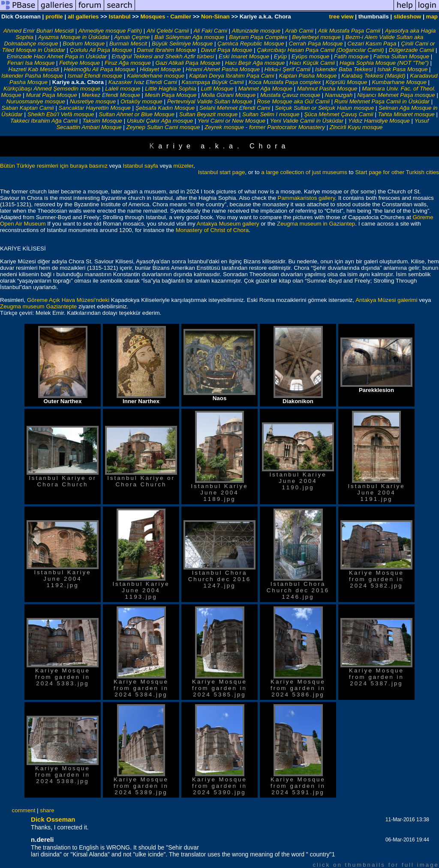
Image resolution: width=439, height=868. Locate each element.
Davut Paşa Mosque (226, 50)
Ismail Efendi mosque (95, 76)
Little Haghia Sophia (170, 89)
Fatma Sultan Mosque (401, 56)
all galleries (83, 17)
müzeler (183, 166)
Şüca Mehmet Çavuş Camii (338, 114)
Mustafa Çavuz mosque (290, 95)
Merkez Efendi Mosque (111, 95)
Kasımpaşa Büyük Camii (213, 82)
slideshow (407, 17)
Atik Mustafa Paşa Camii (349, 31)
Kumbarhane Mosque (399, 82)
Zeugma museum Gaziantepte (38, 306)
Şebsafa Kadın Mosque (165, 108)
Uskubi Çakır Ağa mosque (160, 121)
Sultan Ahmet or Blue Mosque (137, 114)
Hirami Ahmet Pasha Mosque (223, 69)
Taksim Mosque (102, 121)
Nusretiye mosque (93, 101)
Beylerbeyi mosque (316, 37)
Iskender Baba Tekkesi (344, 69)
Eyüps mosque (310, 56)
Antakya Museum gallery (228, 224)
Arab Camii (299, 31)
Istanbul (119, 17)
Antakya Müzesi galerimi (387, 300)
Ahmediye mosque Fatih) (110, 31)
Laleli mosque (123, 89)
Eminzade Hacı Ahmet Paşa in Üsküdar (57, 56)
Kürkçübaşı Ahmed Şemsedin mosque (52, 89)
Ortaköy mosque (141, 101)
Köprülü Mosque (346, 82)
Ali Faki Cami (210, 31)
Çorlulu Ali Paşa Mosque (101, 50)
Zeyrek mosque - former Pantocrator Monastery (265, 127)
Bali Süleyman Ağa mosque (189, 37)
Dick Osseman (53, 819)
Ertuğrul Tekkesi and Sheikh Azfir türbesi (163, 56)
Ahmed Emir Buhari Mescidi (39, 31)
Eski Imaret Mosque (244, 56)
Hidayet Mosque (160, 69)
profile (54, 17)
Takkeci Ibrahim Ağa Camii (45, 121)
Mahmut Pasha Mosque (327, 89)
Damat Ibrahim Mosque (167, 50)
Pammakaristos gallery (307, 198)
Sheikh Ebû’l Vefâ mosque (61, 114)
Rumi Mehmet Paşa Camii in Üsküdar (382, 101)
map (432, 17)
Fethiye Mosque (80, 63)
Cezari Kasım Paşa (372, 44)
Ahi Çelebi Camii (168, 31)
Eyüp (280, 56)
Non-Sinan (215, 17)
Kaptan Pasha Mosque (308, 76)
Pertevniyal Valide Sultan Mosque (210, 101)
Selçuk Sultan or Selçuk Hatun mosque (324, 108)
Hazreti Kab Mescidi (34, 69)
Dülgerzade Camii (411, 50)
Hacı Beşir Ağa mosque (255, 63)
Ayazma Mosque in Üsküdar (74, 37)
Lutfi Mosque (217, 89)
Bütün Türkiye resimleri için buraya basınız (54, 166)
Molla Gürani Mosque (228, 95)
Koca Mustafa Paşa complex (285, 82)
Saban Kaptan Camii (27, 108)
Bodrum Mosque (84, 44)
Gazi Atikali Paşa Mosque (188, 63)
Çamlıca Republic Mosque (251, 44)
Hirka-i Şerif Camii (287, 69)
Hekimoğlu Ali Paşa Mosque (99, 69)
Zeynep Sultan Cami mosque (163, 127)
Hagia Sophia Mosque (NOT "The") (384, 63)
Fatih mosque (351, 56)
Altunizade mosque (256, 31)
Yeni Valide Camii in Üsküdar (307, 121)
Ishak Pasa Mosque (402, 69)
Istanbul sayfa (140, 166)
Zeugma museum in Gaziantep (316, 224)
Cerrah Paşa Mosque (316, 44)
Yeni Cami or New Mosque (232, 121)
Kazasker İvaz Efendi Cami (143, 82)
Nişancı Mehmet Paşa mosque (396, 95)
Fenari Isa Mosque (31, 63)
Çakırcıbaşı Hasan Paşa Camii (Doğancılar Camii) (320, 50)
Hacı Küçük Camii (312, 63)
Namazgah (339, 95)
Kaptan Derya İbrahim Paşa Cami (232, 76)
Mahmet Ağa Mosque (265, 89)
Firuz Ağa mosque (128, 63)
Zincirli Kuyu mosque (356, 127)
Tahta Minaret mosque (406, 114)
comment (24, 810)
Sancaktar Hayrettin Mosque (95, 108)
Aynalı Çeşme (132, 37)
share (47, 810)
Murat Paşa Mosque (51, 95)
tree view (341, 17)
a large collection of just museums (304, 172)
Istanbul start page (222, 172)
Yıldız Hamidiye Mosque (379, 121)
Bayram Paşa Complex (258, 37)
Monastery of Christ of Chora (212, 230)
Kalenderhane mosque (156, 76)
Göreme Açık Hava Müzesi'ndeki (69, 300)
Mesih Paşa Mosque (171, 95)
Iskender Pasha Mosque (32, 76)
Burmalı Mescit (128, 44)
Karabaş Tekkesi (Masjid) (373, 76)
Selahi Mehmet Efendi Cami (235, 108)
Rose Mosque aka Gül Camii (293, 101)
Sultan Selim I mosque (271, 114)
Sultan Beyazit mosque (208, 114)
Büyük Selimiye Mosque (182, 44)
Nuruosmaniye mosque (36, 101)
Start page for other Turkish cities (397, 172)
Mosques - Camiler (166, 17)
